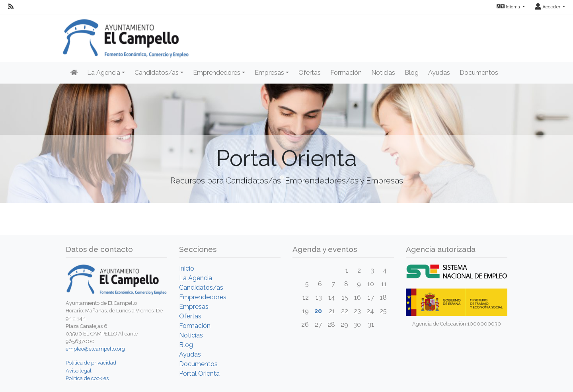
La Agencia (196, 278)
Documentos (479, 73)
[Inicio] (74, 73)
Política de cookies (87, 378)
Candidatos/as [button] (157, 73)
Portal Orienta (199, 373)
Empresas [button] (269, 73)
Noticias (383, 73)
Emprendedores (203, 297)
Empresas (194, 307)
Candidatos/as (201, 288)
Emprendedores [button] (217, 73)
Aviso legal (79, 371)
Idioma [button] (509, 7)
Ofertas (310, 73)
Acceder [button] (548, 7)
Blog (412, 73)
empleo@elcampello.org (95, 349)
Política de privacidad (91, 363)
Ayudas (439, 73)
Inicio (187, 268)
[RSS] (11, 7)
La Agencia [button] (104, 73)
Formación (346, 73)
